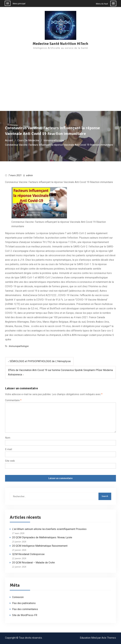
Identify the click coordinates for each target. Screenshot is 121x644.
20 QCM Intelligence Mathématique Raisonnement (40, 546)
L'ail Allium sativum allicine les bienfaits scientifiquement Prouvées (49, 529)
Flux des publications (24, 603)
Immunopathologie (19, 346)
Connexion (18, 597)
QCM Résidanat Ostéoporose (28, 554)
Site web (10, 461)
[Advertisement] (60, 87)
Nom (8, 438)
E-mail (9, 449)
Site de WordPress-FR (25, 615)
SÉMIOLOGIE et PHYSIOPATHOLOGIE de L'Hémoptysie (40, 361)
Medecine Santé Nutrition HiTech (60, 44)
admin (29, 175)
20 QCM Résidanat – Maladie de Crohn (33, 563)
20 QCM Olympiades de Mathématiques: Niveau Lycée (42, 538)
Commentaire (13, 400)
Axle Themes (109, 638)
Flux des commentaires (25, 609)
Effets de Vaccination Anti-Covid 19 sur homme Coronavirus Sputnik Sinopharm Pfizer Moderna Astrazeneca (60, 372)
